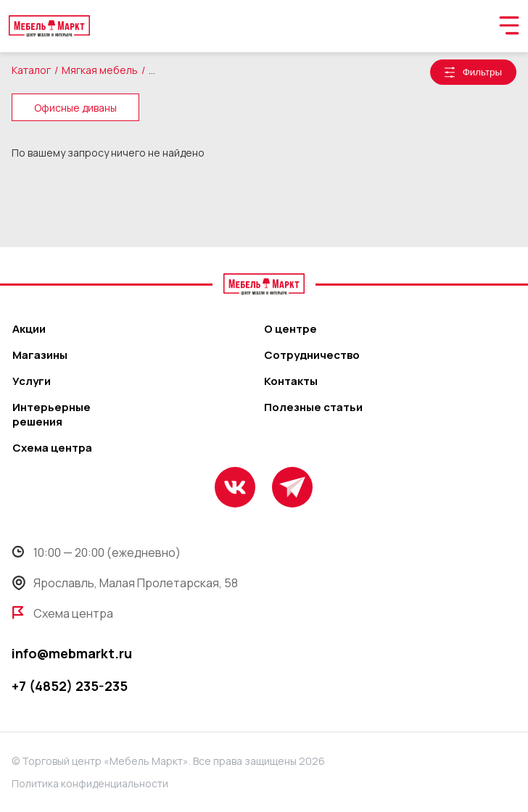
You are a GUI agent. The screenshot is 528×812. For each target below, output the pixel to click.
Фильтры (482, 72)
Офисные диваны (75, 108)
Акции (29, 329)
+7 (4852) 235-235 (70, 686)
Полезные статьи (313, 407)
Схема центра (52, 448)
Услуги (32, 381)
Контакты (291, 381)
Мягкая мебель (100, 70)
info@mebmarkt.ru (72, 653)
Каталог (31, 70)
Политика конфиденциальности (90, 783)
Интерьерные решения (51, 415)
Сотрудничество (312, 355)
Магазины (40, 355)
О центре (290, 329)
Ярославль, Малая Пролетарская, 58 (125, 583)
